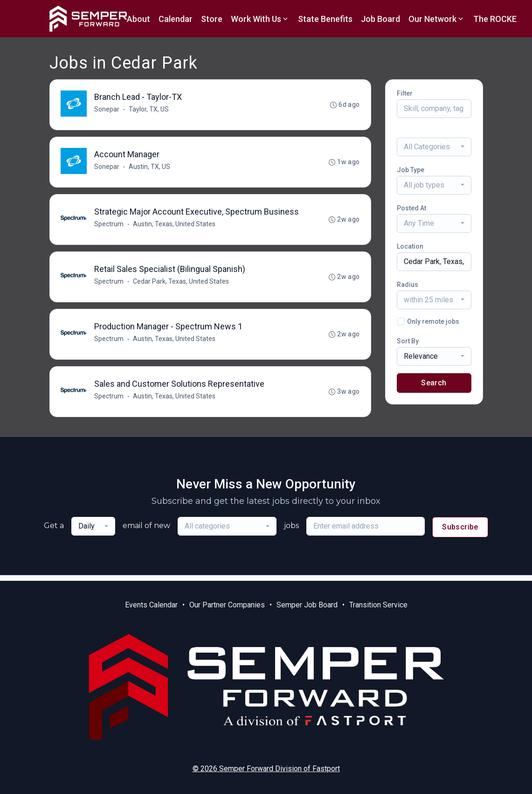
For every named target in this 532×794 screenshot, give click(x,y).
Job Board (380, 19)
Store (212, 19)
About (138, 19)
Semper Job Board (307, 605)
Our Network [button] (437, 19)
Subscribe (460, 533)
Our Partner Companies (227, 605)
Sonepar (107, 110)
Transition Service (378, 605)
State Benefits (325, 19)
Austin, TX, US (150, 168)
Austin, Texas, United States (175, 226)
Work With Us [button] (260, 19)
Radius (408, 285)
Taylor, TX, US (149, 110)
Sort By (408, 341)
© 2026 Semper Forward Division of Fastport (266, 769)
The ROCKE (495, 19)
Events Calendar (151, 605)
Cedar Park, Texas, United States (181, 285)
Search (434, 383)
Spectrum (109, 226)
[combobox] (434, 147)
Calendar (176, 19)
